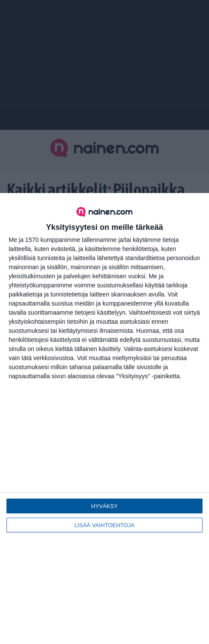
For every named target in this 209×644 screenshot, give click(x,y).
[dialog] (104, 419)
